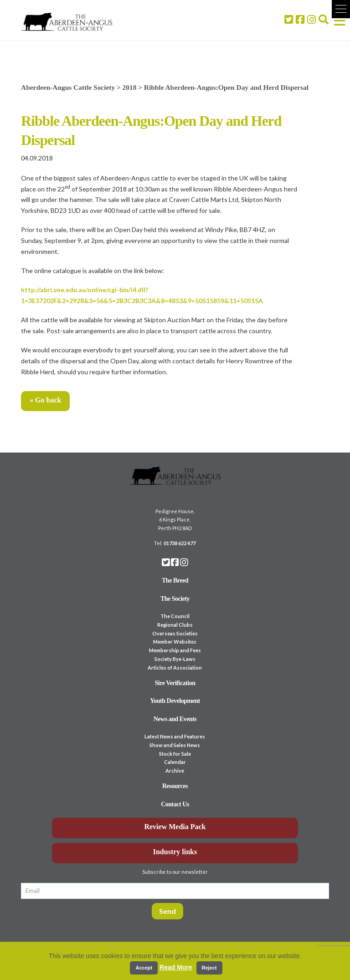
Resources (175, 786)
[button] (341, 9)
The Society (175, 599)
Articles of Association (175, 668)
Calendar (175, 762)
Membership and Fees (175, 650)
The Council (175, 616)
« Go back (45, 400)
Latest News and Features (175, 736)
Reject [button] (209, 968)
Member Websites (175, 642)
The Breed (175, 580)
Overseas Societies (175, 633)
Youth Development (175, 701)
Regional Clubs (175, 625)
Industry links (175, 852)
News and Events (175, 719)
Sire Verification (175, 683)
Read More (176, 967)
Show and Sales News (175, 745)
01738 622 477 (180, 543)
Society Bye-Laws (175, 659)
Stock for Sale (175, 754)
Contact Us (175, 804)
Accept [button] (144, 968)
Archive (175, 771)
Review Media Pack (175, 827)
